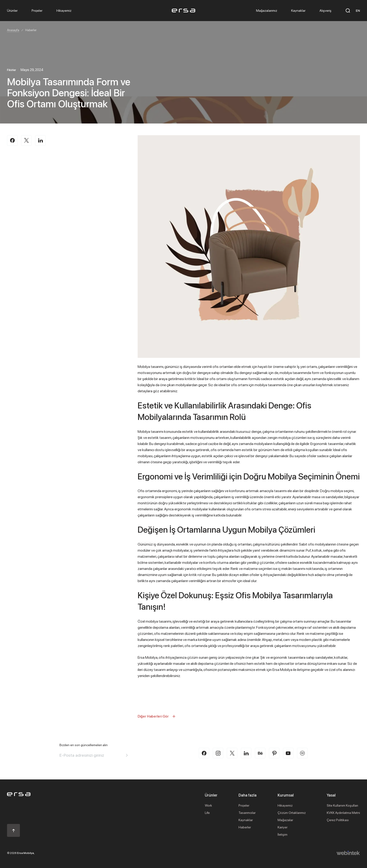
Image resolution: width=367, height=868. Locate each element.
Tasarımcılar (247, 813)
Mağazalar (285, 820)
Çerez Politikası (338, 820)
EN (358, 10)
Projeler (244, 805)
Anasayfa (13, 30)
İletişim (283, 834)
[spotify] (302, 753)
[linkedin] (246, 753)
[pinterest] (274, 753)
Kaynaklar (246, 820)
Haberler (31, 30)
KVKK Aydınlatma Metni (343, 813)
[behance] (260, 753)
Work (208, 805)
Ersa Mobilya (26, 853)
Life (207, 813)
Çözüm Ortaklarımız (292, 813)
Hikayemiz (285, 805)
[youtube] (288, 753)
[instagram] (218, 753)
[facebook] (204, 753)
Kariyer (283, 827)
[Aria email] (127, 755)
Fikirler (11, 70)
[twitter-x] (232, 753)
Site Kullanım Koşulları (342, 805)
